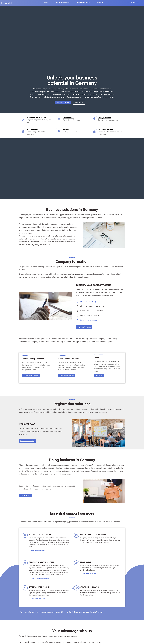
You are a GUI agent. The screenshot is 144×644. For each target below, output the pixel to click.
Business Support (84, 3)
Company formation (108, 129)
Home (46, 3)
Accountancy (34, 129)
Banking (68, 130)
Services (100, 3)
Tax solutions (70, 118)
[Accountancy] (24, 132)
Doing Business (106, 118)
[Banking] (60, 131)
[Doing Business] (95, 119)
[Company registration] (24, 120)
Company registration (38, 117)
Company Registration (62, 3)
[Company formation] (95, 132)
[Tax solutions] (60, 119)
